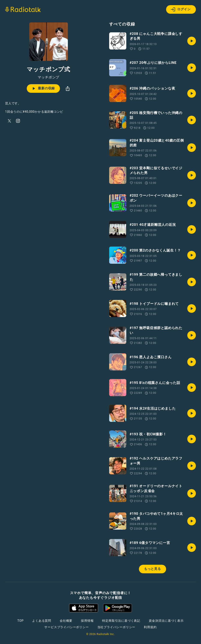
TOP (20, 621)
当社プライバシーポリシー (116, 627)
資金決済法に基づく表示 (166, 621)
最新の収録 (43, 88)
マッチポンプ (48, 77)
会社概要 (66, 621)
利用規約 (150, 627)
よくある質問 (42, 621)
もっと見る (153, 569)
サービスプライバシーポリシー (66, 627)
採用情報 (87, 621)
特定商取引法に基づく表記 (121, 621)
